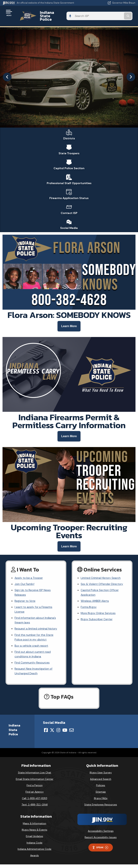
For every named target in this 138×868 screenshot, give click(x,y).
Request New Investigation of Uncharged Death (34, 675)
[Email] (72, 734)
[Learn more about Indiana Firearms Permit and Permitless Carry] (69, 434)
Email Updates (34, 840)
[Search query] (116, 13)
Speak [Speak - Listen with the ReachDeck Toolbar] (100, 851)
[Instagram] (58, 734)
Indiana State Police (55, 13)
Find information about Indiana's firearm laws (35, 622)
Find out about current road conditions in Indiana (33, 657)
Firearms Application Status (69, 190)
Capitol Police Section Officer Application (100, 593)
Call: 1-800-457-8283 (34, 802)
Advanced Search (101, 783)
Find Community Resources (32, 666)
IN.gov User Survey (101, 776)
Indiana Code (34, 846)
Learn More (69, 323)
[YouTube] (65, 734)
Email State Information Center (35, 783)
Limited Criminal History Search (101, 578)
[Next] (131, 71)
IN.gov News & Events (34, 833)
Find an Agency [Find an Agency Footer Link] (35, 795)
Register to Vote (25, 602)
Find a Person (35, 789)
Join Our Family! (25, 584)
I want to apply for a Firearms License (34, 611)
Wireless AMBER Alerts (95, 602)
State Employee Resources (101, 808)
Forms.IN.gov (89, 608)
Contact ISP (69, 205)
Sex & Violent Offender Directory (102, 584)
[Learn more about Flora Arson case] (69, 323)
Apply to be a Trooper (29, 578)
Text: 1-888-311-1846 (35, 808)
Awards (34, 859)
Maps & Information (34, 827)
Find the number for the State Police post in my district (34, 639)
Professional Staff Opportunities (69, 175)
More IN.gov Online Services (98, 615)
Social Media (69, 221)
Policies (101, 789)
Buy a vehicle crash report (31, 648)
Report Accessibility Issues (101, 841)
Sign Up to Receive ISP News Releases (33, 593)
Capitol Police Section (69, 160)
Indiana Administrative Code (34, 853)
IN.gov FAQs (101, 802)
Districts (69, 129)
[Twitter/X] (52, 734)
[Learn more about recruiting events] (69, 545)
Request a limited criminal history (36, 631)
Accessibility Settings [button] (101, 835)
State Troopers (69, 144)
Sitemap (101, 795)
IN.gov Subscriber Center (97, 621)
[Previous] (7, 71)
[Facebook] (46, 734)
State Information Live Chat (35, 776)
